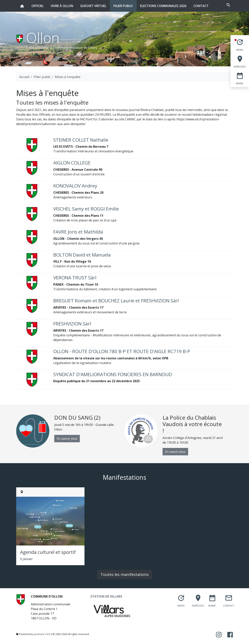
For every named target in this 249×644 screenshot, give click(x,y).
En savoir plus (67, 439)
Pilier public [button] (123, 4)
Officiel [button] (38, 4)
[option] (70, 431)
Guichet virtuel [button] (93, 4)
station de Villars (85, 48)
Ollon (43, 37)
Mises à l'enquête (68, 77)
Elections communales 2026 (163, 6)
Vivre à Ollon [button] (62, 4)
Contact (201, 6)
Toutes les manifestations (125, 574)
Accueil (24, 77)
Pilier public (42, 77)
